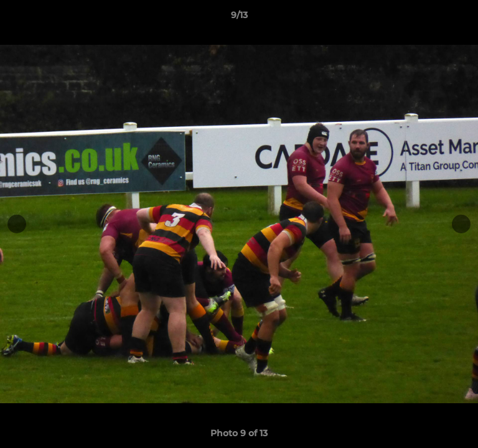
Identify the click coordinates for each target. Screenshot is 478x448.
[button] (463, 18)
